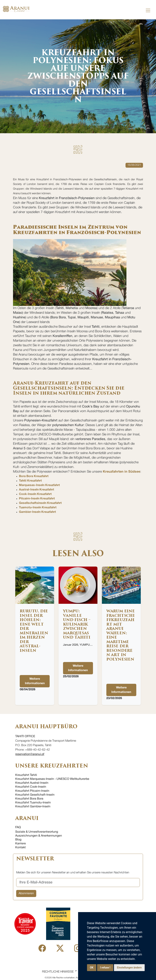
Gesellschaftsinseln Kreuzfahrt (40, 503)
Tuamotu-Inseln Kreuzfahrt (38, 508)
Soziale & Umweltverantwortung (37, 832)
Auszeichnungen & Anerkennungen (39, 836)
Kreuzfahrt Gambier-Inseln (33, 807)
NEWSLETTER (35, 859)
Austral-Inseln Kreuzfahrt (37, 490)
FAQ (18, 827)
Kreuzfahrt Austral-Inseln (32, 783)
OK (92, 968)
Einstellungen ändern (129, 968)
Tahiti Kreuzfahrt (30, 481)
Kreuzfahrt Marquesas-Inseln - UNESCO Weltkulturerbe (52, 779)
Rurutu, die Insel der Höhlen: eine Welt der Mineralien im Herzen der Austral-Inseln (34, 631)
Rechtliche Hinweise (58, 972)
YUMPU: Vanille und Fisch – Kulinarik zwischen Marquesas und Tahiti (77, 624)
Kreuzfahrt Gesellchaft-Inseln (35, 795)
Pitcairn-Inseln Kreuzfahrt (37, 499)
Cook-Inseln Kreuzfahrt (35, 494)
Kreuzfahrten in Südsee (122, 472)
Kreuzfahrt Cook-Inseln (31, 787)
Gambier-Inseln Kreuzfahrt (37, 512)
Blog (18, 840)
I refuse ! (105, 968)
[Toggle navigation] (148, 10)
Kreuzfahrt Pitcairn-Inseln (32, 791)
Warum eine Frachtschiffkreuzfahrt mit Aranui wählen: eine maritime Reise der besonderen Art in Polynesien (121, 635)
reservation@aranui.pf (30, 754)
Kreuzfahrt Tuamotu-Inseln (33, 803)
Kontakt (20, 848)
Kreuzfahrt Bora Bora (29, 799)
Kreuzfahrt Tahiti (26, 775)
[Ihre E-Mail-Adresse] (78, 883)
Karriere (21, 844)
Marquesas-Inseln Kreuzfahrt (39, 485)
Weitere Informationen (35, 681)
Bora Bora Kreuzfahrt (34, 476)
